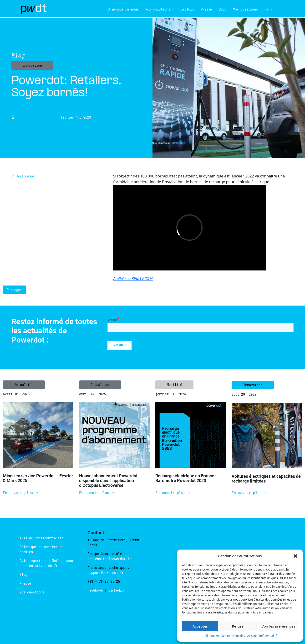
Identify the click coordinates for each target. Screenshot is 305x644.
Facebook (96, 590)
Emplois (187, 9)
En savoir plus (21, 493)
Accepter (200, 626)
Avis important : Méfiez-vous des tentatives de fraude (46, 563)
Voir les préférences (278, 626)
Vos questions (245, 9)
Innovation (32, 65)
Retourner (24, 176)
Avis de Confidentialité (262, 636)
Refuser (238, 626)
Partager (14, 290)
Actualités (24, 385)
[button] (295, 556)
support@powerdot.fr (106, 573)
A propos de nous (123, 9)
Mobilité (174, 385)
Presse (206, 9)
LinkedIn (116, 590)
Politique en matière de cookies (224, 636)
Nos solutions (158, 9)
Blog (223, 9)
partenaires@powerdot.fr (109, 559)
